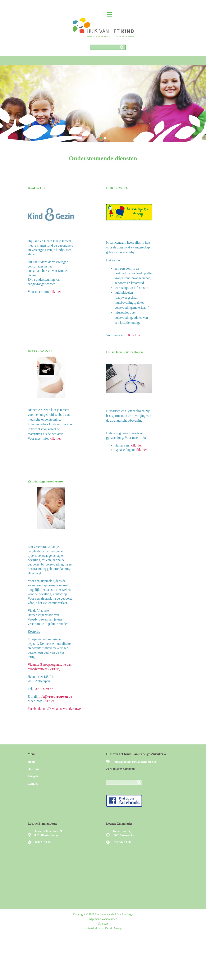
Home (32, 762)
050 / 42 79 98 (122, 842)
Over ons (33, 769)
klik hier (55, 292)
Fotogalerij (35, 776)
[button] (101, 138)
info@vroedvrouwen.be (55, 697)
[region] (103, 104)
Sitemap (103, 924)
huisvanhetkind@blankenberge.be (135, 762)
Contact (33, 784)
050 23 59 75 (43, 842)
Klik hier (134, 335)
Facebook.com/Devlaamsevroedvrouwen (55, 709)
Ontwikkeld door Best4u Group (103, 928)
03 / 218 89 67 (43, 689)
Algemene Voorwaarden (103, 919)
